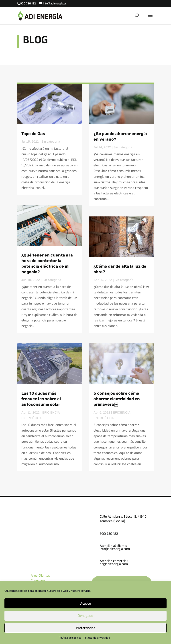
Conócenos (39, 581)
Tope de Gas (33, 134)
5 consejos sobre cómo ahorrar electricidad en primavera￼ (117, 399)
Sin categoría (51, 141)
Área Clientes (40, 576)
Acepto (86, 604)
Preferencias (86, 628)
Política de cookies (70, 638)
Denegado (85, 616)
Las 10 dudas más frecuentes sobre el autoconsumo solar (41, 399)
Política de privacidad (97, 638)
